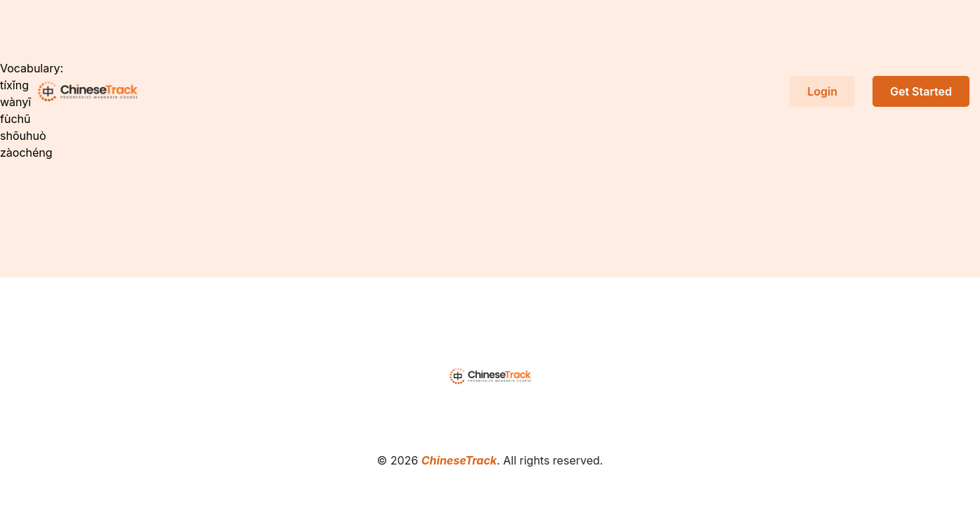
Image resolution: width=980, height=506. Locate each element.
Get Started (921, 91)
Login (822, 91)
